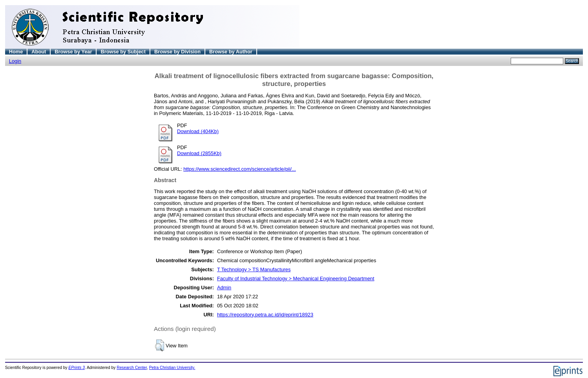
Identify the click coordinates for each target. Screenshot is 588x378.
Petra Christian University (172, 368)
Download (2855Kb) (199, 153)
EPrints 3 (77, 368)
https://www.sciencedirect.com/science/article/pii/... (240, 169)
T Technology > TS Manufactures (254, 269)
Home (16, 52)
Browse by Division (177, 52)
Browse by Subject (123, 52)
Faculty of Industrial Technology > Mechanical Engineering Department (296, 278)
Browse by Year (73, 52)
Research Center (132, 368)
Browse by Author (231, 52)
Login (15, 61)
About (39, 52)
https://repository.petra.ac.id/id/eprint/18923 (265, 315)
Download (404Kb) (198, 131)
